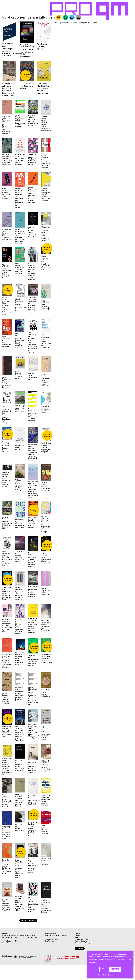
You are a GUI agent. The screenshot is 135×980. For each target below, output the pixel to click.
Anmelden (80, 949)
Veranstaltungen (41, 17)
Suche (65, 17)
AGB (76, 937)
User (79, 17)
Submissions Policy (81, 939)
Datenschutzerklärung (105, 975)
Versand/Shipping (81, 941)
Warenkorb (72, 17)
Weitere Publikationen (28, 921)
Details (103, 969)
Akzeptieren (115, 969)
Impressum (119, 975)
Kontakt (77, 934)
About (59, 17)
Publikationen (14, 17)
